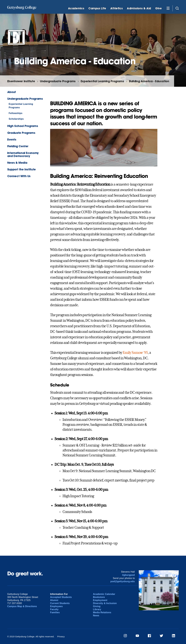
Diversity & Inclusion (105, 603)
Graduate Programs (21, 133)
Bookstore (99, 597)
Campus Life (97, 8)
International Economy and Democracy (23, 154)
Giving (97, 606)
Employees (56, 606)
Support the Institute (22, 169)
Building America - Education (149, 81)
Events (12, 139)
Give (158, 8)
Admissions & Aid (139, 8)
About (12, 92)
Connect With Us (19, 176)
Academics (76, 8)
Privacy (61, 636)
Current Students (60, 603)
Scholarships (16, 119)
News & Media (17, 163)
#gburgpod (128, 575)
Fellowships (16, 113)
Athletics (117, 8)
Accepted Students (61, 597)
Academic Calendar (104, 594)
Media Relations (102, 612)
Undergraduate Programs (58, 81)
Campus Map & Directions (22, 606)
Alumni (54, 600)
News (96, 616)
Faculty (54, 609)
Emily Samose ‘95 (135, 353)
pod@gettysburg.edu (123, 581)
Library (97, 609)
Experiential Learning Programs (102, 81)
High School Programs (23, 126)
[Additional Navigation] (168, 8)
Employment (100, 600)
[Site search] (177, 8)
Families (55, 612)
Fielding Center (18, 146)
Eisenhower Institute (21, 81)
